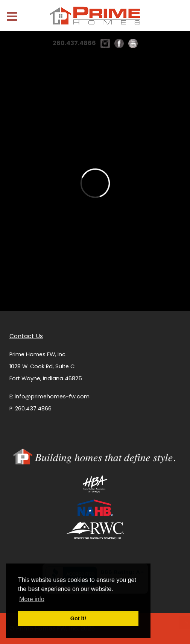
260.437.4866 (74, 43)
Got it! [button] (78, 618)
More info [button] (32, 599)
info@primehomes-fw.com (52, 396)
